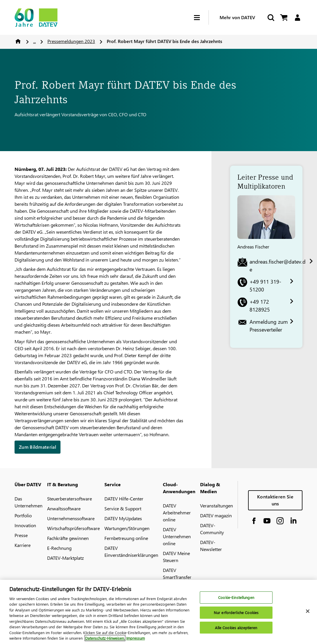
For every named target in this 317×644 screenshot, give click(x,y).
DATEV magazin (216, 515)
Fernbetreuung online (126, 538)
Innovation (25, 525)
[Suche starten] (270, 18)
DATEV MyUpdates (123, 518)
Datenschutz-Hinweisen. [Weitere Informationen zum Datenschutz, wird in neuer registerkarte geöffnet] (105, 639)
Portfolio (23, 515)
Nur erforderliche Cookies (236, 613)
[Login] (297, 18)
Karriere (23, 545)
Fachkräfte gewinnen (68, 538)
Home (18, 41)
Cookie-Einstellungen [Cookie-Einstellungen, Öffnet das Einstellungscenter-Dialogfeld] (236, 598)
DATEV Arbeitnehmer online (177, 512)
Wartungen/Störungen (127, 528)
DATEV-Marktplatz (65, 558)
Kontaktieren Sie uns (275, 500)
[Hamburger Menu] (201, 18)
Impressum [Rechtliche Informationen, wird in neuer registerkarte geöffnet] (136, 639)
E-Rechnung (59, 548)
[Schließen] (308, 612)
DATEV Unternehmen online (177, 536)
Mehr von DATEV (237, 17)
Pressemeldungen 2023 (71, 41)
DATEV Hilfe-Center (124, 499)
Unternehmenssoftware (71, 518)
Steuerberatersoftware (70, 499)
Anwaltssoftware (64, 508)
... (34, 41)
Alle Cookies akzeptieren (236, 628)
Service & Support (123, 508)
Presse (21, 535)
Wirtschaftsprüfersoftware (73, 528)
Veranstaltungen (217, 506)
